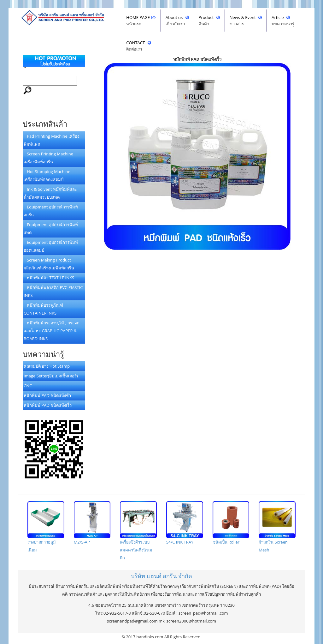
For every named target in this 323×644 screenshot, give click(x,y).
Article (283, 21)
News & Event (246, 21)
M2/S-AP (92, 523)
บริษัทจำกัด (161, 576)
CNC (28, 386)
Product (209, 21)
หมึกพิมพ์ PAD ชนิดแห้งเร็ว (48, 405)
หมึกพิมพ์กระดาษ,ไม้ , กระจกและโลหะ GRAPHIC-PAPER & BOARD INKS (52, 331)
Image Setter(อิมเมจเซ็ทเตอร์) (51, 376)
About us (177, 21)
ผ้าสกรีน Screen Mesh (277, 527)
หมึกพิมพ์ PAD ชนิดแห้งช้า (47, 395)
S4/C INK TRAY (185, 523)
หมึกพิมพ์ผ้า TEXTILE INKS (49, 278)
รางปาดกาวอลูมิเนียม (46, 527)
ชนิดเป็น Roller (231, 523)
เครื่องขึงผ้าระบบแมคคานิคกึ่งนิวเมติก (138, 531)
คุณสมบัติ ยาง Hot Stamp (47, 366)
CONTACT (138, 46)
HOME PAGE (141, 21)
